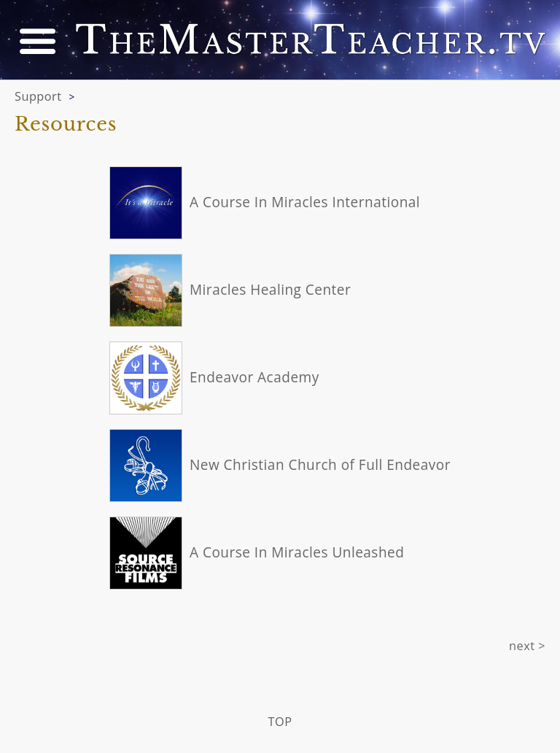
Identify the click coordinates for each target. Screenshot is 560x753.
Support (38, 96)
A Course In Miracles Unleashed (297, 552)
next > (527, 646)
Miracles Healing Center (270, 290)
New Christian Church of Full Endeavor (320, 465)
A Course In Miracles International (305, 202)
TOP (280, 722)
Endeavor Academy (254, 377)
